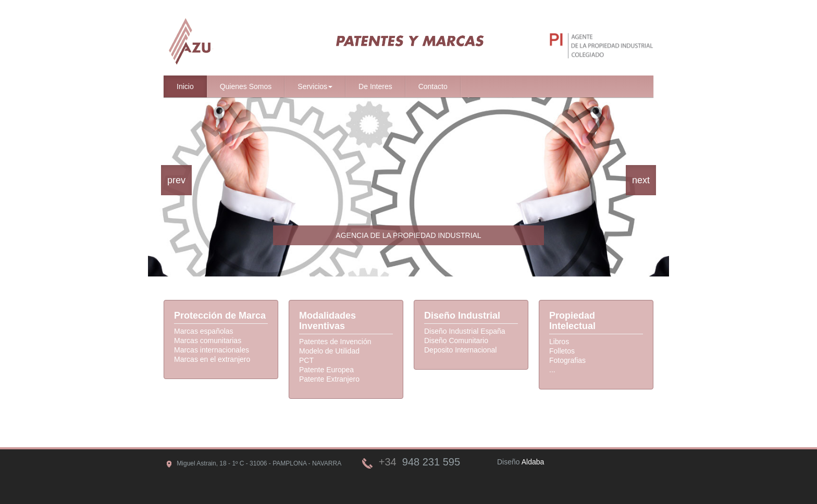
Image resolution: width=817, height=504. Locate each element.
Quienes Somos (246, 86)
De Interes (375, 86)
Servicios (315, 86)
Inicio (185, 86)
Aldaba (533, 462)
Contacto (433, 86)
